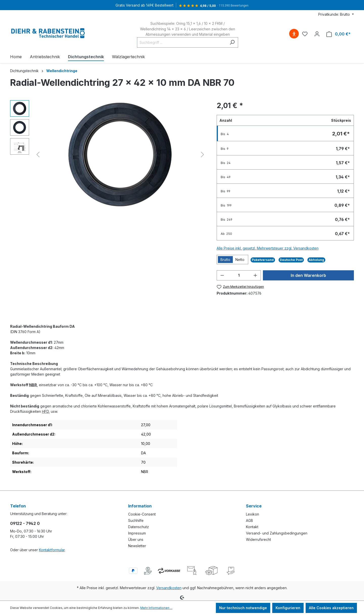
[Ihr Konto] (317, 34)
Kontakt (252, 527)
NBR (33, 385)
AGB (249, 520)
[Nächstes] (202, 155)
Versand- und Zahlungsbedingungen (277, 533)
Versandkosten (169, 588)
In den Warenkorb (308, 275)
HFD (45, 411)
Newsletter (137, 546)
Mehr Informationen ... (156, 608)
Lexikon (253, 514)
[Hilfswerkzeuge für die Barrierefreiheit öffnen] (294, 34)
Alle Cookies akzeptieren (331, 608)
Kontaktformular (52, 550)
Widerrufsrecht (258, 539)
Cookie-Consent (142, 514)
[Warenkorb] (338, 34)
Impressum (137, 533)
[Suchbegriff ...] (182, 42)
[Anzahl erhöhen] (255, 275)
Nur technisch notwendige (243, 608)
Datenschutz (139, 527)
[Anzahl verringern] (222, 275)
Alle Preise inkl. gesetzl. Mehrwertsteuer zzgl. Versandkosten (268, 248)
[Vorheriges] (38, 155)
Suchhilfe (136, 520)
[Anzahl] (239, 275)
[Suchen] (232, 42)
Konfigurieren (288, 608)
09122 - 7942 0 (25, 523)
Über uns (136, 539)
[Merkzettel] (305, 34)
